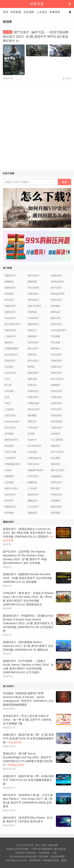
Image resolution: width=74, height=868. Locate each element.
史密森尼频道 (11, 349)
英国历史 (55, 446)
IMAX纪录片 (34, 409)
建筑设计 (9, 342)
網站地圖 (53, 845)
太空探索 (9, 482)
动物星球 (9, 476)
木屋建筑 (55, 501)
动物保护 (55, 385)
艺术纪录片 (33, 342)
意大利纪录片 (35, 446)
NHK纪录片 (57, 300)
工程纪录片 (10, 458)
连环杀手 (9, 501)
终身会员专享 (58, 294)
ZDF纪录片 (57, 482)
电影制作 (55, 349)
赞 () (67, 78)
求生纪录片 (10, 428)
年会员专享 (33, 288)
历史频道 (55, 306)
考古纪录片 (10, 318)
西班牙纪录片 (11, 440)
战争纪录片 (33, 373)
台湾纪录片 (57, 397)
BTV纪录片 (57, 409)
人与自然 (32, 488)
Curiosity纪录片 (59, 330)
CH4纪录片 (33, 318)
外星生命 (32, 385)
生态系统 (55, 458)
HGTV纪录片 (58, 452)
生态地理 (29, 12)
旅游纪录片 (33, 495)
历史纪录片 (10, 415)
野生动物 (55, 342)
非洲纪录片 (33, 391)
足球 (7, 397)
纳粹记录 (32, 379)
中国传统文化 (35, 458)
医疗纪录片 (33, 361)
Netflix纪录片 (58, 282)
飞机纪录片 (57, 428)
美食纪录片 (33, 294)
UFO (7, 379)
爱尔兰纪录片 (58, 470)
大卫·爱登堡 (57, 440)
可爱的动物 (33, 403)
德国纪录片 (33, 324)
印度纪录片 (57, 415)
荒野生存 (32, 422)
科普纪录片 (33, 397)
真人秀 (8, 385)
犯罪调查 (9, 294)
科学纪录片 (33, 476)
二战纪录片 (10, 336)
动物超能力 (57, 476)
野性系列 (55, 488)
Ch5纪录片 (10, 361)
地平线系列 (57, 422)
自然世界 (55, 434)
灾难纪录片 (57, 361)
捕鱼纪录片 (57, 507)
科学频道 (9, 434)
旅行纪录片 (33, 349)
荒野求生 (32, 355)
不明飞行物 (10, 452)
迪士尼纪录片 (11, 355)
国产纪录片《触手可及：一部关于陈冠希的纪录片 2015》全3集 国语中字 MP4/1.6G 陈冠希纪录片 (36, 37)
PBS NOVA (33, 464)
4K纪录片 (9, 300)
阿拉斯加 (9, 446)
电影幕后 (32, 336)
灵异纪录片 (57, 403)
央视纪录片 (57, 276)
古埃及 (8, 470)
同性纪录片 (57, 373)
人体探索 (9, 409)
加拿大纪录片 (35, 306)
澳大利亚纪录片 (13, 324)
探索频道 (9, 282)
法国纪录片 (10, 312)
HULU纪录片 (58, 379)
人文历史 (42, 12)
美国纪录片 (10, 276)
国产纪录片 (57, 288)
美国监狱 (32, 513)
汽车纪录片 (57, 355)
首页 (6, 12)
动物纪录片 (10, 306)
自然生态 (32, 330)
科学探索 (16, 12)
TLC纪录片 (33, 507)
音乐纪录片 (57, 324)
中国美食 (32, 312)
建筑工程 (55, 318)
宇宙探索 (55, 336)
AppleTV (32, 440)
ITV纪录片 (33, 428)
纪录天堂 (37, 4)
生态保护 (9, 367)
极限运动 (32, 501)
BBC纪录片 (33, 276)
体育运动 (55, 312)
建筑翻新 (32, 415)
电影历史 (55, 464)
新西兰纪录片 (11, 488)
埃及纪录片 (10, 495)
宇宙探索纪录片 (13, 464)
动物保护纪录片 (36, 470)
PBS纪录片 (33, 300)
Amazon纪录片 (12, 422)
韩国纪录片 (10, 507)
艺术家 (31, 434)
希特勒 (31, 367)
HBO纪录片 (10, 330)
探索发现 (32, 482)
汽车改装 (9, 391)
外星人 (8, 403)
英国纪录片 (10, 288)
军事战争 (55, 12)
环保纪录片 (57, 495)
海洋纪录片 (57, 391)
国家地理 (32, 282)
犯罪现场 (55, 513)
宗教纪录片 (57, 367)
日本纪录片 (10, 373)
